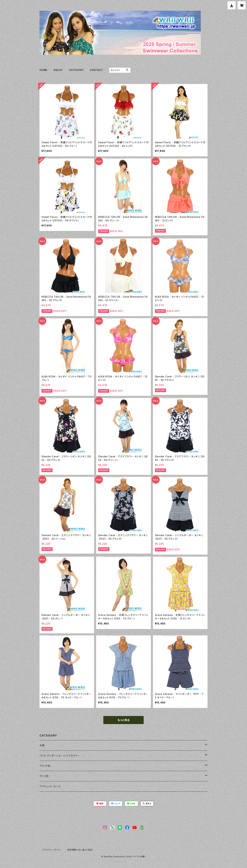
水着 (42, 745)
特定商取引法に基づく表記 (80, 850)
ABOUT (58, 70)
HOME (43, 70)
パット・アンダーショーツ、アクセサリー (60, 756)
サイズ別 (44, 776)
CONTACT (97, 70)
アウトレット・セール (50, 786)
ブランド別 (45, 766)
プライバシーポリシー (52, 850)
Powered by (123, 862)
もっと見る (123, 720)
